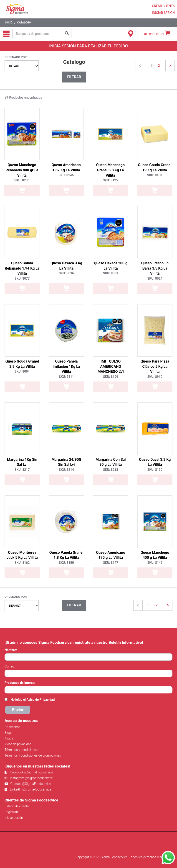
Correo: (10, 666)
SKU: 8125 (110, 180)
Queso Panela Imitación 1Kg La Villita (66, 367)
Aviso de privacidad (18, 744)
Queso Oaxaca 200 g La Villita (111, 266)
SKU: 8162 (22, 563)
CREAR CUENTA (163, 6)
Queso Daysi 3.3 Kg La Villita (155, 462)
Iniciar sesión (14, 818)
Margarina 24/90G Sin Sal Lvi (66, 462)
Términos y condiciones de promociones (33, 755)
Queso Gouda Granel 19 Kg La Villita (155, 167)
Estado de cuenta (17, 806)
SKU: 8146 (66, 175)
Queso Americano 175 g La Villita (111, 555)
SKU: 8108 (155, 175)
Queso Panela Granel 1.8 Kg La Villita (66, 555)
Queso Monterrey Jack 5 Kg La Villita (22, 555)
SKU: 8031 (111, 273)
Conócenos (13, 727)
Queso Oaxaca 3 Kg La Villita (66, 266)
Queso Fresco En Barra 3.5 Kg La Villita (155, 268)
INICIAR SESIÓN (163, 13)
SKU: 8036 (66, 273)
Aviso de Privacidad (40, 700)
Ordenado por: (16, 57)
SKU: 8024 (155, 278)
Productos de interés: (20, 683)
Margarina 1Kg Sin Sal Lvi (22, 462)
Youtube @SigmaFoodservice (28, 784)
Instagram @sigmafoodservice (29, 778)
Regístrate (12, 812)
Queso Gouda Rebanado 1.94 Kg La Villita (22, 268)
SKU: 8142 (155, 563)
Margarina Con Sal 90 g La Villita (111, 462)
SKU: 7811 (66, 377)
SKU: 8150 (66, 563)
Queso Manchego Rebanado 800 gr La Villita (22, 170)
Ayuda (9, 738)
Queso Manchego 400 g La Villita (155, 555)
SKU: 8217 (22, 470)
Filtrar (74, 77)
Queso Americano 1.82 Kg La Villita (66, 167)
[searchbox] (7, 689)
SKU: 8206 (22, 180)
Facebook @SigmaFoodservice (29, 772)
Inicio (9, 23)
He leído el (33, 700)
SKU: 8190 (155, 470)
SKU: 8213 (111, 470)
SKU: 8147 (111, 563)
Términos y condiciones (21, 750)
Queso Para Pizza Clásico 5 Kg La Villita (155, 367)
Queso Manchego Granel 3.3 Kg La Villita (110, 170)
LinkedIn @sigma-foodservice (28, 789)
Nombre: (11, 650)
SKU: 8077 (22, 278)
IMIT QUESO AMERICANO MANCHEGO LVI (111, 367)
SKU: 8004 (22, 371)
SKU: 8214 (66, 470)
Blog (8, 733)
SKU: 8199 (111, 377)
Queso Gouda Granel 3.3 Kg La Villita (22, 364)
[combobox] (88, 690)
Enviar (18, 710)
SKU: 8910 (155, 377)
